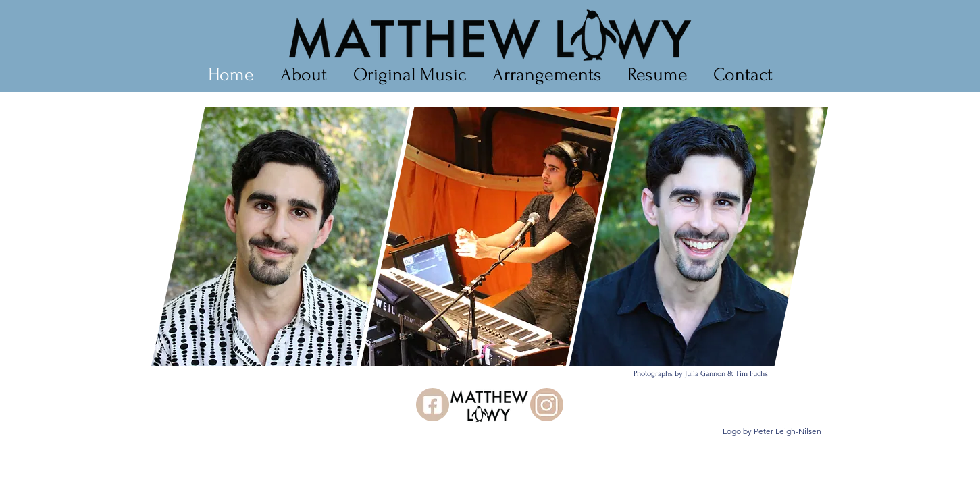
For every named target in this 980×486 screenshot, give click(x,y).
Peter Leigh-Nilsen (788, 431)
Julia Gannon (705, 374)
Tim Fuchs (752, 374)
